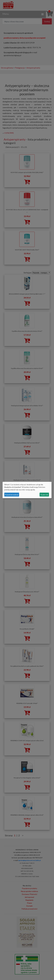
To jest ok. (44, 495)
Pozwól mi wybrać (12, 495)
